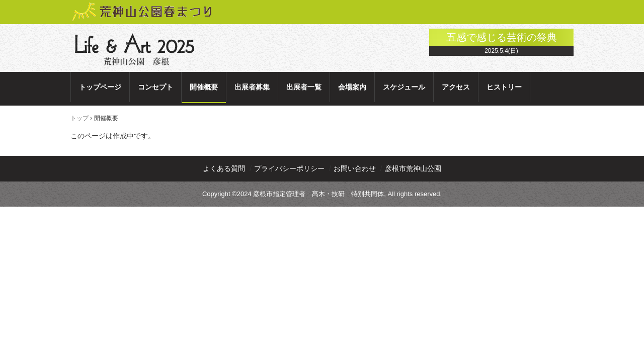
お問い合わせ (355, 168)
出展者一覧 (304, 87)
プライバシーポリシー (289, 168)
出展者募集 (252, 87)
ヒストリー (504, 87)
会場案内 (352, 87)
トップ (79, 118)
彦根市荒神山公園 (413, 168)
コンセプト (155, 87)
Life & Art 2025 (137, 50)
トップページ (100, 87)
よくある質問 (224, 168)
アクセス (456, 87)
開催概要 (204, 87)
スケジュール (404, 87)
